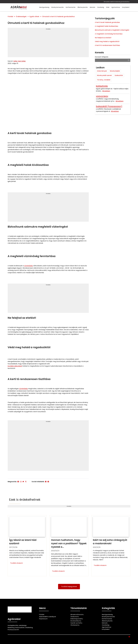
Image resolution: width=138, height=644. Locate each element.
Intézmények (102, 71)
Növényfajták (115, 71)
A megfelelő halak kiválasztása (106, 26)
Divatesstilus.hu (76, 621)
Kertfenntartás (71, 7)
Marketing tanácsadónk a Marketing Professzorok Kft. (20, 629)
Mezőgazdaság (44, 7)
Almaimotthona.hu (77, 615)
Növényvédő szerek (104, 75)
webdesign (23, 625)
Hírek (108, 7)
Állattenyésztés (83, 7)
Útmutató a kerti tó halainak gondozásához (117, 2)
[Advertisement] (48, 43)
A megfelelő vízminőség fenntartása (109, 34)
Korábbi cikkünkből (15, 366)
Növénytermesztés (58, 7)
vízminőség (28, 266)
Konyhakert (126, 7)
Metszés (92, 7)
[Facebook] (18, 482)
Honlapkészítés (13, 625)
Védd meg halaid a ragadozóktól (107, 42)
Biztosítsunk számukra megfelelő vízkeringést (112, 30)
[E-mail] (21, 482)
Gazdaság (101, 7)
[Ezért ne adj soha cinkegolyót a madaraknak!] (111, 546)
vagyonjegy (102, 96)
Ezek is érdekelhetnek (25, 500)
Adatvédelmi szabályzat (48, 617)
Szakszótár (119, 75)
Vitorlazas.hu (75, 625)
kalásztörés (102, 86)
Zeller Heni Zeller (20, 61)
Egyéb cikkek (34, 17)
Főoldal (10, 17)
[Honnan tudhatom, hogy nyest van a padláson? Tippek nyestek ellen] (69, 546)
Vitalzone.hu (75, 617)
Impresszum (43, 619)
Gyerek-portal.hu (76, 623)
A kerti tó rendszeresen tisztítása (107, 45)
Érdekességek (21, 17)
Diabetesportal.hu (77, 619)
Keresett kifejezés (102, 57)
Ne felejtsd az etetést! (103, 38)
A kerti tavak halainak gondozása (107, 22)
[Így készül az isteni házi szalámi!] (27, 546)
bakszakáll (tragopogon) (109, 106)
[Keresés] (129, 60)
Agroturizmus (116, 7)
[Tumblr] (26, 482)
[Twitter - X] (23, 482)
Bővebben (106, 91)
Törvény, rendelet (104, 80)
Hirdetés (48, 29)
